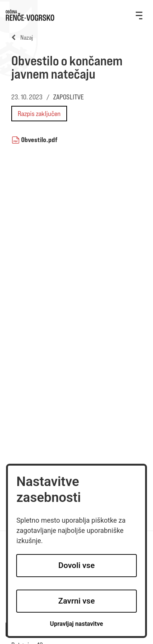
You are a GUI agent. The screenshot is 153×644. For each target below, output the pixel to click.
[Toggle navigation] (139, 15)
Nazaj (22, 38)
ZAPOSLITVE (68, 97)
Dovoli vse (76, 565)
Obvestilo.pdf (39, 139)
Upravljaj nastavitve (77, 624)
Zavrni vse (77, 601)
